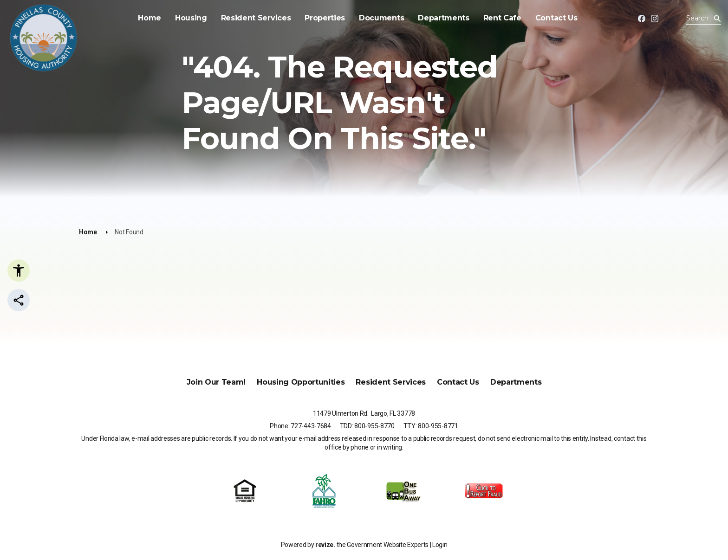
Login (440, 545)
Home (149, 18)
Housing (191, 18)
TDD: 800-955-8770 (367, 426)
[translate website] (674, 19)
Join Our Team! (216, 382)
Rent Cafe (502, 18)
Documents (381, 18)
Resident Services (256, 18)
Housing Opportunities (301, 382)
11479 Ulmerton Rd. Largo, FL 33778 (364, 413)
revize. (325, 545)
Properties (325, 18)
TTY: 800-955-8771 (431, 426)
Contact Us (556, 18)
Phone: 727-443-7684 (300, 426)
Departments (443, 18)
